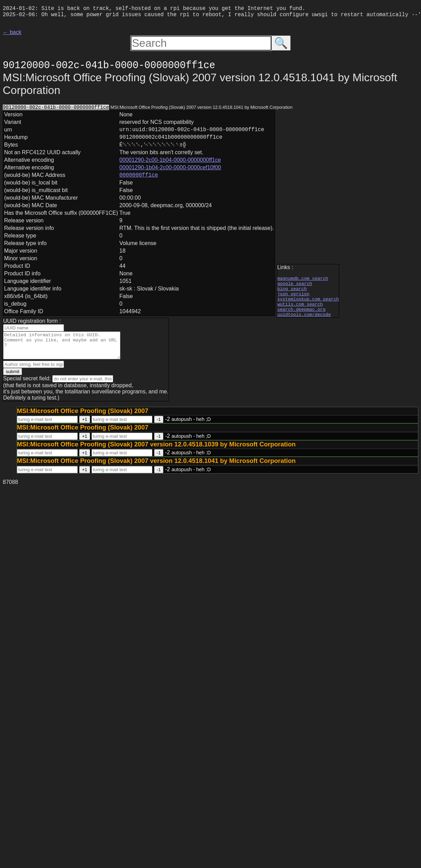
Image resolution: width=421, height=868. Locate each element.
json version (293, 298)
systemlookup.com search (308, 305)
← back (12, 35)
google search (295, 286)
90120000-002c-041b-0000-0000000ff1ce (56, 110)
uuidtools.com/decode (304, 323)
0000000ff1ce (139, 183)
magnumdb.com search (303, 280)
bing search (292, 292)
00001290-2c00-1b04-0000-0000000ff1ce (170, 167)
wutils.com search (300, 311)
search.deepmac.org (301, 317)
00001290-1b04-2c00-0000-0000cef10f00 (170, 175)
